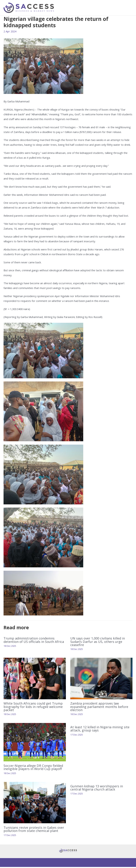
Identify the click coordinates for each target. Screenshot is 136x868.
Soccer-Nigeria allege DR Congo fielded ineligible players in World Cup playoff (33, 768)
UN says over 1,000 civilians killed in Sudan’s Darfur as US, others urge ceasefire (98, 643)
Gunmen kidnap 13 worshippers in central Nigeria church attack (97, 789)
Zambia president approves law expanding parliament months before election (99, 708)
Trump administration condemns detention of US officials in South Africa (34, 641)
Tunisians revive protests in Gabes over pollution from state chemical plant (34, 830)
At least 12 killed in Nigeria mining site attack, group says (100, 730)
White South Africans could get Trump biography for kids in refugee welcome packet (33, 708)
